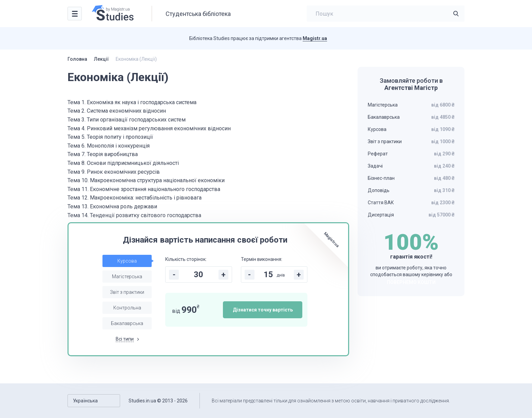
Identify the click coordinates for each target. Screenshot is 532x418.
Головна (77, 59)
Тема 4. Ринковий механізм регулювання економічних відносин (149, 128)
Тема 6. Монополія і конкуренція (109, 146)
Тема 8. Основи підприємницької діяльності (123, 163)
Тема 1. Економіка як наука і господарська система (132, 102)
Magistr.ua (315, 38)
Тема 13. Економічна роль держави (112, 206)
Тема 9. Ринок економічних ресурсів (114, 172)
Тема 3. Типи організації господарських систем (127, 120)
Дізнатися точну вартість (263, 310)
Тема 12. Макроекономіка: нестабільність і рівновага (135, 198)
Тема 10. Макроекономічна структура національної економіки (146, 180)
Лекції (101, 59)
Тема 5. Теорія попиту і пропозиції (110, 137)
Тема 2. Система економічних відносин (117, 111)
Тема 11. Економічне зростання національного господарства (144, 189)
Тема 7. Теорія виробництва (103, 154)
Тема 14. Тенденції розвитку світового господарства (134, 215)
